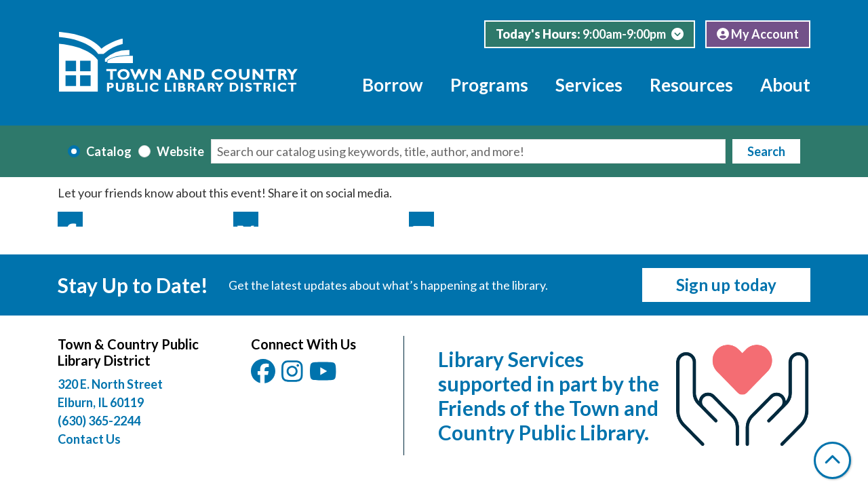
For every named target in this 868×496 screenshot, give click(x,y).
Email (421, 219)
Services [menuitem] (589, 85)
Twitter (246, 219)
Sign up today (726, 285)
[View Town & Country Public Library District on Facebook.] (264, 376)
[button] (590, 34)
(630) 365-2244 (99, 421)
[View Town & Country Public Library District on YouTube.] (324, 376)
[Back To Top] (832, 460)
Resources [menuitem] (691, 85)
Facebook (70, 219)
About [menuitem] (785, 85)
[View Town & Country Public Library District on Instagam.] (293, 376)
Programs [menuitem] (489, 85)
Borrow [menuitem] (393, 85)
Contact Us (89, 439)
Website (180, 151)
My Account (758, 34)
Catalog (109, 151)
